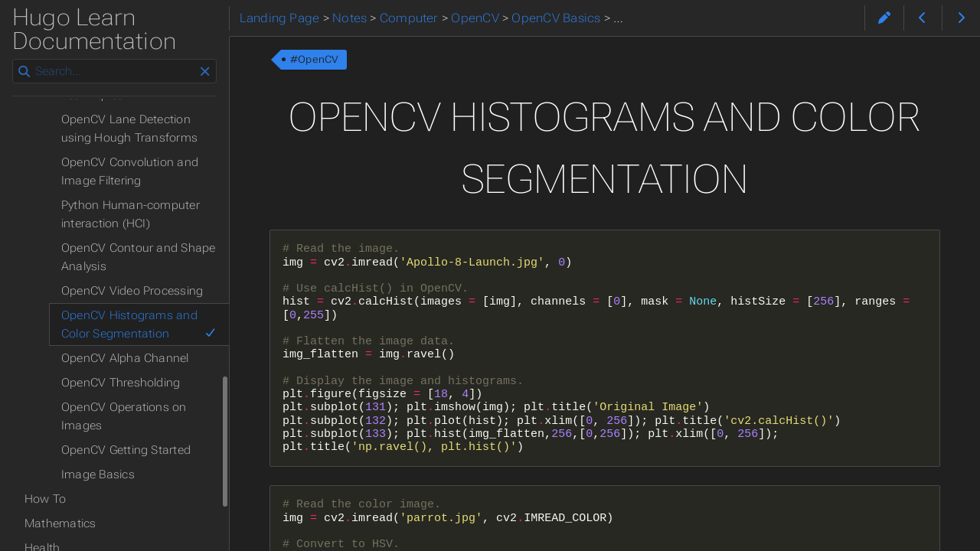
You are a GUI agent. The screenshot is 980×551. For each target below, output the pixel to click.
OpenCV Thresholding (121, 383)
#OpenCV (315, 59)
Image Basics (98, 474)
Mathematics (60, 523)
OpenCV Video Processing (132, 291)
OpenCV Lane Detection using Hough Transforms (129, 129)
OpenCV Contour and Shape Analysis (138, 257)
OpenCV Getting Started (126, 450)
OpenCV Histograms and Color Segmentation (139, 324)
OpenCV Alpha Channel (125, 358)
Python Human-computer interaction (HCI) (131, 214)
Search (13, 59)
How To (45, 499)
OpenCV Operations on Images (124, 416)
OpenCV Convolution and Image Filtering (130, 171)
